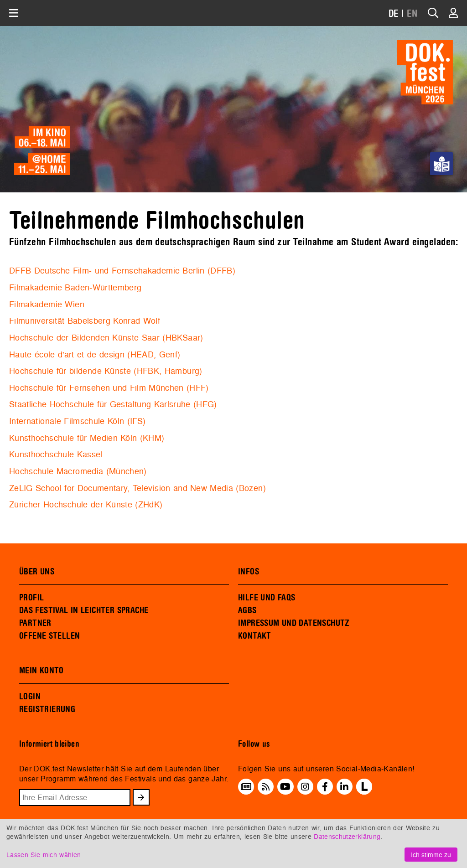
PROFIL (31, 598)
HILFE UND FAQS (267, 598)
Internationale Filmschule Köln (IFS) (77, 421)
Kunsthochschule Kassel (56, 454)
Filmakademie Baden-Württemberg (75, 287)
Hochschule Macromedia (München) (78, 471)
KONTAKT (255, 636)
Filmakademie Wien (47, 304)
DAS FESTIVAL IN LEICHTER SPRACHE (84, 610)
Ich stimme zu (431, 855)
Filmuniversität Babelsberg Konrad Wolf (85, 321)
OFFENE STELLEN (49, 636)
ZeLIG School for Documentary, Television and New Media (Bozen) (138, 488)
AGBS (247, 610)
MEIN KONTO (42, 671)
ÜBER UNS (37, 572)
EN (412, 14)
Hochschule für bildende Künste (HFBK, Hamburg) (106, 371)
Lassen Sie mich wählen (44, 855)
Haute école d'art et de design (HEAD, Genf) (95, 354)
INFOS (249, 572)
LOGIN (30, 697)
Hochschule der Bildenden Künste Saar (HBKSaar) (106, 338)
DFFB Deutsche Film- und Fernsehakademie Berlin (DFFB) (122, 271)
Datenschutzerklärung (347, 836)
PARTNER (35, 623)
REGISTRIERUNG (47, 709)
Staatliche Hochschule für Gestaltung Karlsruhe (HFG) (113, 404)
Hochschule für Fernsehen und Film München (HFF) (109, 388)
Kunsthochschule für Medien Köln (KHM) (87, 438)
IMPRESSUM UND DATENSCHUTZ (294, 623)
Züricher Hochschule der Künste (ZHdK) (86, 504)
